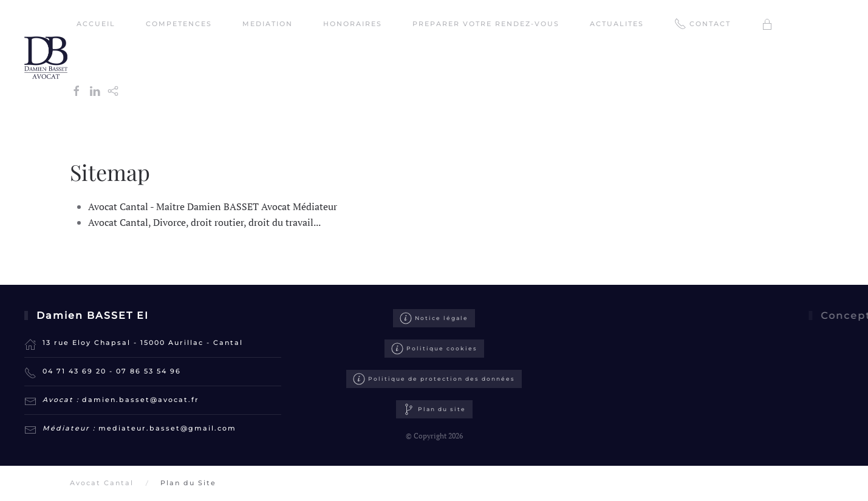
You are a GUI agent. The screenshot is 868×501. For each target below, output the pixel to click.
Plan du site (434, 419)
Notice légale (434, 318)
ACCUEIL (96, 24)
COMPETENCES (179, 24)
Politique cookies (434, 349)
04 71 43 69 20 (74, 371)
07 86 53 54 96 (149, 371)
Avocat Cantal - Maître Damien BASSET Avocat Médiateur (213, 206)
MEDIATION (268, 24)
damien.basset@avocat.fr (141, 400)
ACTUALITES (617, 24)
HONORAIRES (353, 24)
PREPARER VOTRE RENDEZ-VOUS (486, 24)
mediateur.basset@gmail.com (167, 428)
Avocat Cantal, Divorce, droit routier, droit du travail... (204, 222)
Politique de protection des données (434, 380)
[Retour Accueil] (47, 58)
